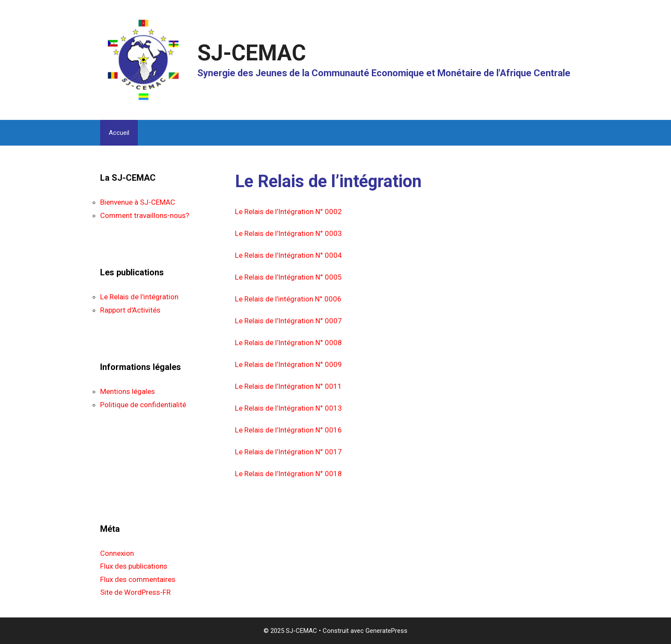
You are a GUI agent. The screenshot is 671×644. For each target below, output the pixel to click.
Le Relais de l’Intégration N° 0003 (288, 233)
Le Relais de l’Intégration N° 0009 (288, 364)
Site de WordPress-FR (135, 592)
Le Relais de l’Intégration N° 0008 (288, 343)
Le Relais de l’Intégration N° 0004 (288, 255)
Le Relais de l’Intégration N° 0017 (288, 452)
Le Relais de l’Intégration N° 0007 (288, 321)
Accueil (119, 133)
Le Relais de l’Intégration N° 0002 (288, 212)
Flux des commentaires (138, 579)
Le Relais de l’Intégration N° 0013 (288, 408)
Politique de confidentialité (143, 405)
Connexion (117, 553)
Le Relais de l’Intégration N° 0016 (288, 430)
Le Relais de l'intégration (139, 297)
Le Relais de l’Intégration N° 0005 (288, 277)
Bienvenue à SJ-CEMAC (138, 202)
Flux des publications (134, 566)
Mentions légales (128, 391)
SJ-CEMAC (252, 53)
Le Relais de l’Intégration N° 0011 (288, 386)
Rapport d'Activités (130, 310)
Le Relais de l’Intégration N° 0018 (288, 474)
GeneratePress (386, 631)
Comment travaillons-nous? (145, 215)
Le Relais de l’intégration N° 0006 (288, 299)
